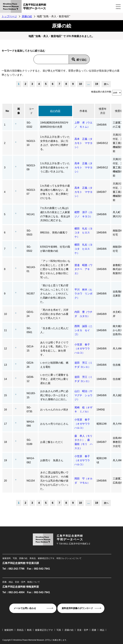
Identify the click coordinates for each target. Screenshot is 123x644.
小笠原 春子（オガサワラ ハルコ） (83, 349)
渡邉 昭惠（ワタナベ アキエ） (83, 269)
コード (31, 111)
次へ (106, 84)
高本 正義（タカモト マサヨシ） (83, 143)
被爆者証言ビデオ (44, 630)
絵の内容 (55, 111)
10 (80, 84)
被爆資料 (9, 630)
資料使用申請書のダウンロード (77, 608)
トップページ (9, 16)
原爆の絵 (27, 16)
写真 (59, 630)
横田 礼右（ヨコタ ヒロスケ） (83, 233)
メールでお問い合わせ (25, 608)
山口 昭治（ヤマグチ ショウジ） (83, 395)
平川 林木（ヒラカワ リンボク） (83, 294)
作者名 (83, 111)
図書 (94, 630)
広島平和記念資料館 (69, 7)
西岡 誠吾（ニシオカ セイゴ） (83, 330)
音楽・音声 (83, 630)
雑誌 (102, 630)
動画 (29, 630)
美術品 (20, 630)
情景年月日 (103, 111)
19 (97, 84)
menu (118, 8)
